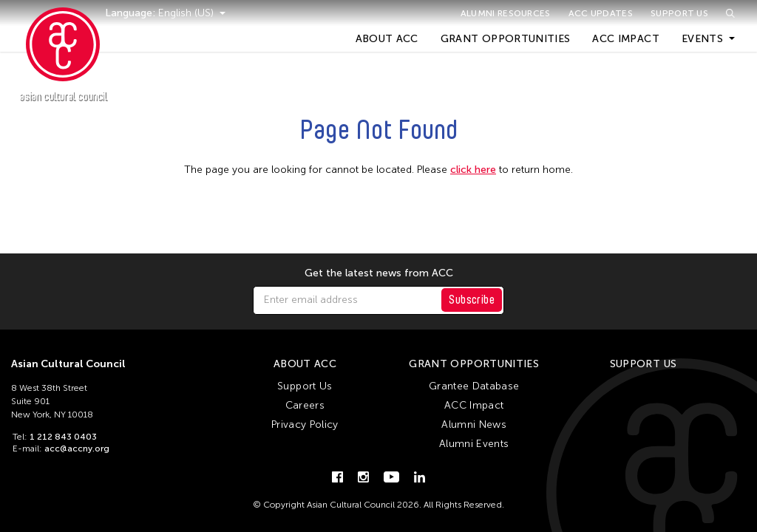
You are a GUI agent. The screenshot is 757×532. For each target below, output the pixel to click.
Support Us (679, 13)
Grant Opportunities (506, 39)
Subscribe (472, 300)
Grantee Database (474, 386)
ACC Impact (626, 39)
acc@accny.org (77, 449)
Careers (305, 405)
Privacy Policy (305, 424)
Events (702, 39)
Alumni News (474, 424)
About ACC (387, 39)
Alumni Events (474, 444)
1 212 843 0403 (63, 437)
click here (473, 170)
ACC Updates (601, 13)
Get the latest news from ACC (379, 273)
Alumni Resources (506, 13)
